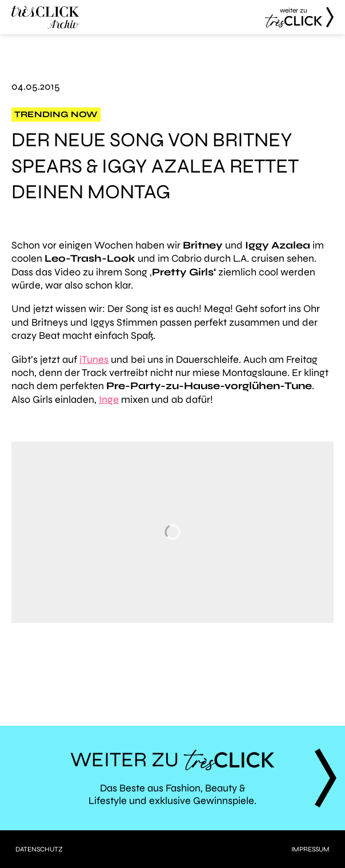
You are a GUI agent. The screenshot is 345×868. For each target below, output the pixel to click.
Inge (109, 399)
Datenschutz (39, 849)
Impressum (310, 849)
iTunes (94, 359)
